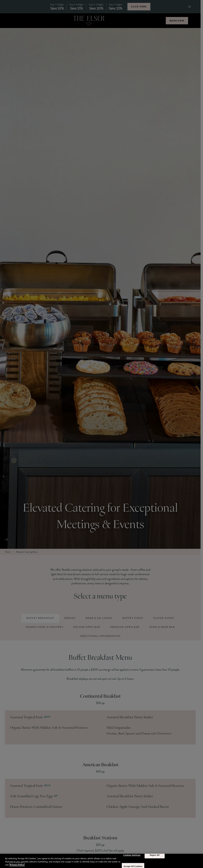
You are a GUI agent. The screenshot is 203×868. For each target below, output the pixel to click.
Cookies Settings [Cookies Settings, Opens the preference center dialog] (132, 855)
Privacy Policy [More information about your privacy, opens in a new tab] (17, 865)
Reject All (155, 855)
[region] (101, 861)
